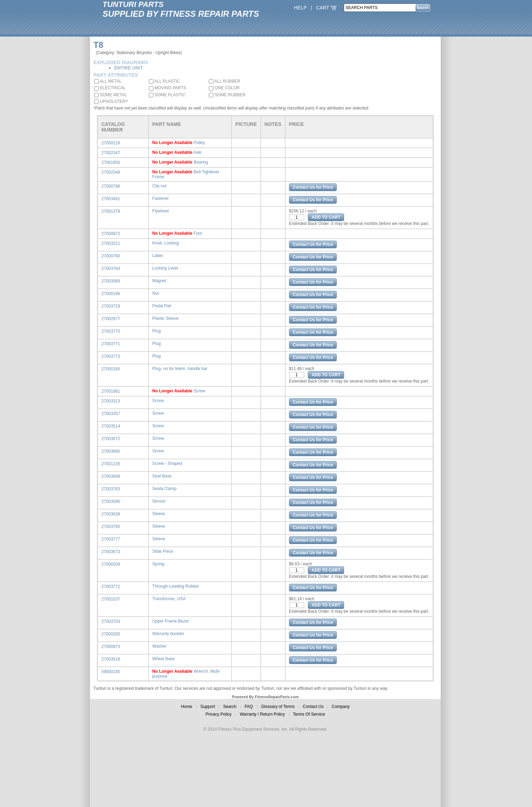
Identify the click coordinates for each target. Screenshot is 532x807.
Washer (159, 646)
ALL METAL (108, 81)
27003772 (111, 587)
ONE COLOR (224, 88)
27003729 (111, 306)
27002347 (111, 153)
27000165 (111, 369)
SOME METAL (111, 95)
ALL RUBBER (225, 81)
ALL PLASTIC (165, 81)
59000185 (111, 672)
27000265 (111, 634)
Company (340, 707)
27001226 (111, 464)
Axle (197, 152)
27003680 (111, 451)
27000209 (111, 564)
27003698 (111, 476)
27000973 (111, 647)
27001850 (111, 163)
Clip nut (159, 186)
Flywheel (161, 211)
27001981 (111, 391)
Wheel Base (164, 659)
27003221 (111, 243)
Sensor (159, 501)
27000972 (111, 234)
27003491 (111, 199)
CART (327, 8)
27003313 (111, 401)
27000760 (111, 256)
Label (157, 256)
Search (230, 707)
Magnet (159, 281)
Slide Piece (163, 551)
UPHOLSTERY (111, 101)
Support (208, 707)
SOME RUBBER (227, 95)
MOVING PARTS (168, 88)
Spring (158, 564)
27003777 (111, 539)
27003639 (111, 514)
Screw (199, 391)
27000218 (111, 143)
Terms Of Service (309, 714)
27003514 (111, 426)
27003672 (111, 439)
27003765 (111, 527)
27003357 (111, 414)
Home (187, 707)
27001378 (111, 211)
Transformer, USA (169, 599)
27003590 (111, 501)
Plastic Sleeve (165, 318)
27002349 (111, 172)
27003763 (111, 489)
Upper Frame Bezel (170, 621)
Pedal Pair (162, 306)
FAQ (249, 707)
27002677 (111, 319)
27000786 (111, 186)
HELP (300, 8)
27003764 (111, 269)
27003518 (111, 659)
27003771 (111, 344)
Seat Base (162, 476)
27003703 (111, 621)
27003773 (111, 356)
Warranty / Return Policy (263, 714)
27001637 (111, 599)
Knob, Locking (166, 243)
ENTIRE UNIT (129, 68)
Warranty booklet (168, 634)
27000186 (111, 294)
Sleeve (159, 514)
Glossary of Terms (278, 707)
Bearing (201, 162)
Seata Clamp (164, 489)
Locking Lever (165, 268)
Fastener (161, 198)
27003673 (111, 552)
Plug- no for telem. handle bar (180, 369)
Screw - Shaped (167, 463)
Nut (156, 293)
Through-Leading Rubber (176, 586)
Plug (157, 331)
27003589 (111, 281)
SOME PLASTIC (167, 95)
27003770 (111, 331)
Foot (198, 233)
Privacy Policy (219, 714)
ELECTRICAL (110, 88)
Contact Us (313, 707)
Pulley (199, 143)
